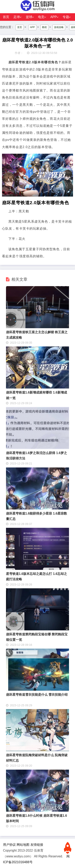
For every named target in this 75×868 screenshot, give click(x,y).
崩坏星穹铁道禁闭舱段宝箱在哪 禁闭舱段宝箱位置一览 (37, 637)
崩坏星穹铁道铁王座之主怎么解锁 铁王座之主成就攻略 (37, 335)
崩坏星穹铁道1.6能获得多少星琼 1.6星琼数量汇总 (36, 516)
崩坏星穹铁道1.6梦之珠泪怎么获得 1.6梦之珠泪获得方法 (36, 456)
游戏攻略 (59, 27)
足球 (17, 17)
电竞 (41, 17)
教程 (44, 27)
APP (54, 17)
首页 (6, 17)
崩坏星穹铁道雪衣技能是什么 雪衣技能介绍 (37, 695)
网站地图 (23, 845)
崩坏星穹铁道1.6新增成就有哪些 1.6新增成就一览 (36, 395)
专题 (66, 17)
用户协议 (9, 845)
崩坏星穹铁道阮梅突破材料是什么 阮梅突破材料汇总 (37, 758)
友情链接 (37, 845)
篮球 (29, 17)
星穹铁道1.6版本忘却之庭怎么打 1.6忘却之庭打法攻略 (36, 576)
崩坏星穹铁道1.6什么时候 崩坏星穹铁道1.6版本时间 (36, 818)
